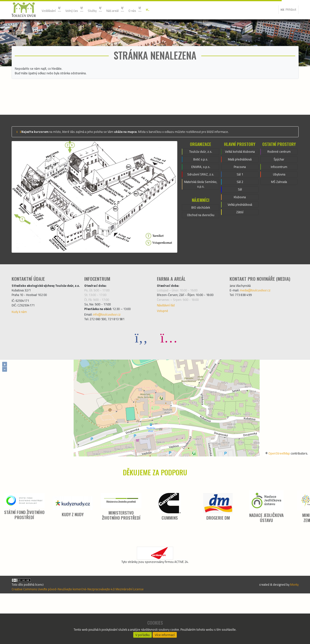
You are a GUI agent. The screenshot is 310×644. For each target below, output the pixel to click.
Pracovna (240, 206)
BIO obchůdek (201, 246)
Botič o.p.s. (201, 192)
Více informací (165, 633)
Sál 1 (240, 215)
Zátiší (240, 258)
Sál (240, 232)
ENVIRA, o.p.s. (201, 200)
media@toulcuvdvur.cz (260, 323)
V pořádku (143, 633)
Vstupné (164, 348)
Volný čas (81, 10)
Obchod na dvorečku (201, 254)
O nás (150, 10)
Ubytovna (279, 209)
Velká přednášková (240, 250)
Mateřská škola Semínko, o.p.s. (201, 221)
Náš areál (127, 10)
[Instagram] (169, 377)
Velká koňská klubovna (240, 186)
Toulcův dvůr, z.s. (201, 183)
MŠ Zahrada (279, 218)
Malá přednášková (240, 197)
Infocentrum (279, 200)
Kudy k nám (21, 355)
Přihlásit (287, 10)
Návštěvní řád (168, 341)
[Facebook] (141, 377)
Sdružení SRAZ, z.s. (201, 209)
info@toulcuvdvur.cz (112, 353)
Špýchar (279, 192)
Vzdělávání (54, 10)
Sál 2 (240, 224)
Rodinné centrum (279, 183)
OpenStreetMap (272, 493)
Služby (104, 10)
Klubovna (240, 241)
